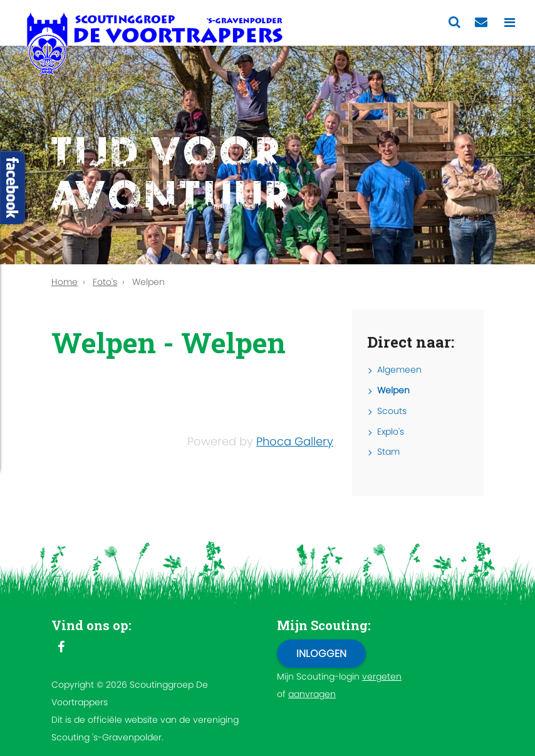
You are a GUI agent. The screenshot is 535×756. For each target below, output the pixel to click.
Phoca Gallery (295, 441)
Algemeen (399, 370)
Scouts (392, 411)
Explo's (391, 432)
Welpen (393, 390)
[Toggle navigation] (510, 23)
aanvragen (312, 694)
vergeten (382, 676)
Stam (388, 452)
